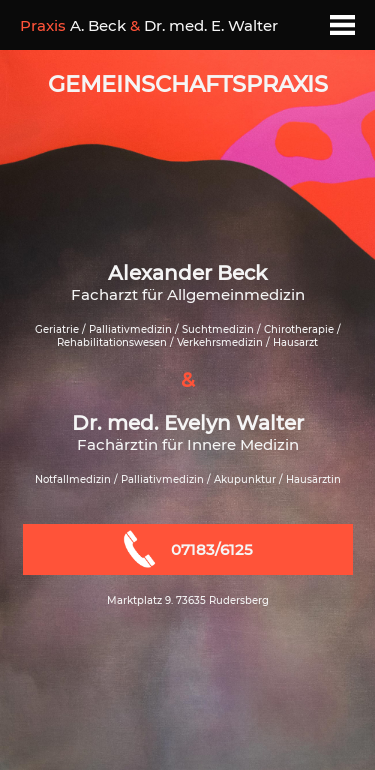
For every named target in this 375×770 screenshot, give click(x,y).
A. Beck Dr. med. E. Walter (149, 25)
